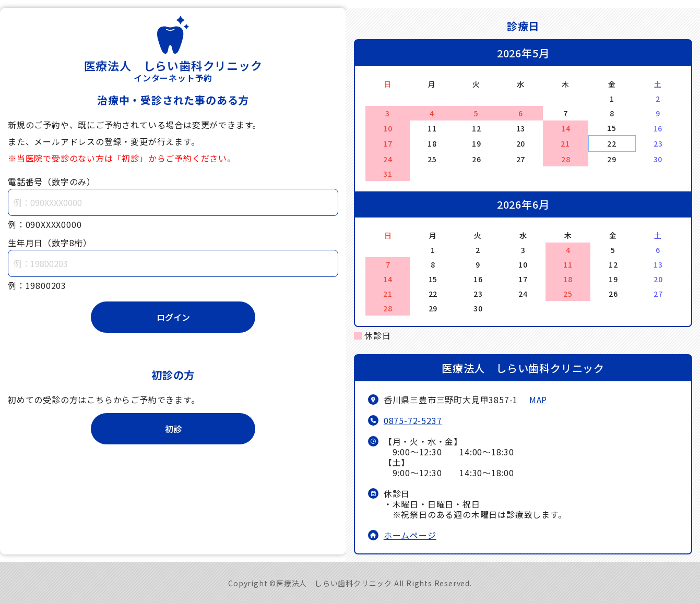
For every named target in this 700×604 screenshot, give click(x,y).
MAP (538, 400)
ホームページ (410, 535)
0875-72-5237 (413, 420)
